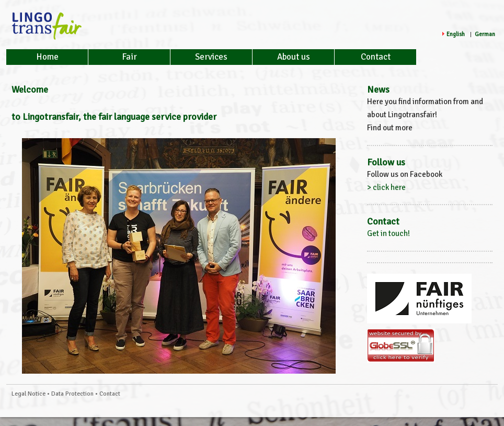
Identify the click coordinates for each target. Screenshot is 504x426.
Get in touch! (388, 233)
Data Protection (72, 394)
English (456, 34)
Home (47, 57)
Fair (129, 57)
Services (211, 57)
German (485, 34)
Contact (376, 57)
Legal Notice (28, 394)
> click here (386, 187)
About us (294, 57)
